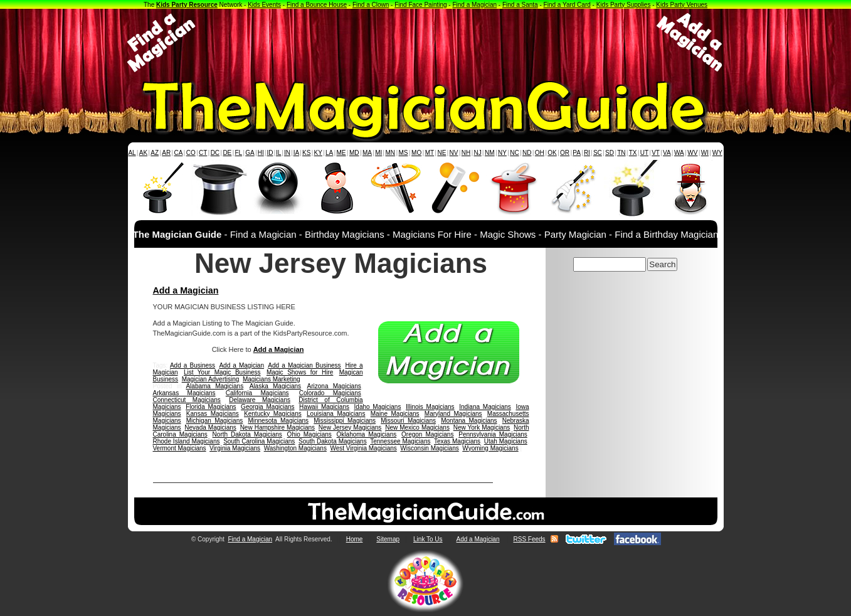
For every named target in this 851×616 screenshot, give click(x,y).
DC (215, 153)
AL (132, 153)
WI (705, 153)
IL (278, 153)
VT (656, 153)
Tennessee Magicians (400, 441)
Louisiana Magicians (336, 414)
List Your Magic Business (222, 372)
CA (178, 153)
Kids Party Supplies (624, 5)
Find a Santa (520, 5)
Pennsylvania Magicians (493, 434)
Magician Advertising (211, 379)
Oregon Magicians (427, 434)
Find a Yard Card (567, 5)
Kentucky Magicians (273, 414)
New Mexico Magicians (417, 427)
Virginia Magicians (235, 448)
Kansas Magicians (213, 414)
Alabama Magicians (214, 386)
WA (679, 153)
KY (318, 153)
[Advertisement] (426, 43)
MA (367, 153)
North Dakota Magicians (247, 434)
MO (416, 153)
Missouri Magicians (408, 421)
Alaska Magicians (275, 386)
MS (404, 153)
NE (441, 153)
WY (717, 153)
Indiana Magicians (485, 407)
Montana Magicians (469, 421)
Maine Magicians (395, 414)
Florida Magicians (211, 407)
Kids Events (264, 5)
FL (238, 153)
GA (250, 153)
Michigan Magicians (214, 421)
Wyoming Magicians (490, 448)
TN (621, 153)
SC (598, 153)
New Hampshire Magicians (277, 427)
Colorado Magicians (330, 393)
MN (391, 153)
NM (490, 153)
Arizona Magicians (334, 386)
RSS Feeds (529, 539)
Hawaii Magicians (324, 407)
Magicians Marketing (272, 379)
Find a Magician (474, 5)
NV (454, 153)
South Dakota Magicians (333, 441)
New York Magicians (482, 427)
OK (552, 153)
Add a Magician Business (304, 365)
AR (166, 153)
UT (644, 153)
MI (378, 153)
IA (296, 153)
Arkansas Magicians (184, 393)
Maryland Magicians (453, 414)
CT (203, 153)
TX (633, 153)
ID (270, 153)
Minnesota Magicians (278, 421)
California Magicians (257, 393)
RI (587, 153)
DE (227, 153)
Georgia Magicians (267, 407)
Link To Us (428, 539)
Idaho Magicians (378, 407)
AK (143, 153)
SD (610, 153)
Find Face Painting (420, 5)
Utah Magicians (506, 441)
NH (466, 153)
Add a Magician (186, 290)
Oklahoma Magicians (367, 434)
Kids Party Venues (682, 5)
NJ (477, 153)
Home (355, 539)
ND (527, 153)
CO (191, 153)
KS (306, 153)
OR (565, 153)
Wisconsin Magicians (429, 448)
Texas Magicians (457, 441)
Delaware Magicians (260, 400)
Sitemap (388, 539)
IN (287, 153)
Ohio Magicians (309, 434)
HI (261, 153)
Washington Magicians (295, 448)
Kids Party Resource (187, 5)
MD (354, 153)
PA (577, 153)
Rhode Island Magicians (187, 441)
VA (667, 153)
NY (502, 153)
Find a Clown (371, 5)
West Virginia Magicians (363, 448)
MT (430, 153)
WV (692, 153)
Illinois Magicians (430, 407)
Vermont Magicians (180, 448)
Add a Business (193, 365)
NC (514, 153)
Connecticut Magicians (187, 400)
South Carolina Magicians (259, 441)
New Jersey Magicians (350, 427)
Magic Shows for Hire (300, 372)
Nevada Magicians (210, 427)
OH (540, 153)
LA (329, 153)
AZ (155, 153)
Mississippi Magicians (345, 421)
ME (341, 153)
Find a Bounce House (317, 5)
